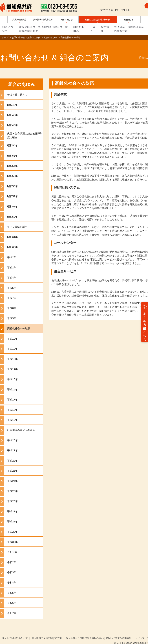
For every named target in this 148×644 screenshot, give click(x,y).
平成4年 (12, 272)
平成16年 (12, 384)
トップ (5, 38)
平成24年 (12, 475)
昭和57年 (12, 191)
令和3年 (12, 567)
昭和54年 (12, 160)
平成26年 (12, 495)
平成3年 (12, 262)
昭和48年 (12, 109)
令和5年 (12, 587)
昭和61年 (12, 231)
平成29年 (12, 526)
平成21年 (12, 445)
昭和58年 (12, 201)
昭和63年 (12, 241)
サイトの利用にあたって (15, 633)
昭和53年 (12, 150)
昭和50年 (12, 140)
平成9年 (12, 312)
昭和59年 (12, 211)
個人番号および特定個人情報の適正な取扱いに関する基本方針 (99, 633)
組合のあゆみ (50, 38)
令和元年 (12, 546)
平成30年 (12, 536)
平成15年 (12, 374)
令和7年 (12, 607)
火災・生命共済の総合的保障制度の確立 (25, 130)
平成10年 (12, 333)
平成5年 (12, 282)
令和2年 (12, 557)
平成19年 (12, 414)
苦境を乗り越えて (17, 89)
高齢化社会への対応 (19, 323)
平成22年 (12, 455)
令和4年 (12, 577)
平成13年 (12, 353)
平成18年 (12, 404)
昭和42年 (12, 99)
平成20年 (12, 435)
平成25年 (12, 485)
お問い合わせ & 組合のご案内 (26, 38)
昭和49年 (12, 119)
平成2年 (12, 252)
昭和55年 (12, 170)
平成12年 (12, 343)
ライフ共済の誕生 (17, 221)
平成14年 (12, 363)
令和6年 (12, 597)
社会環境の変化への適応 (21, 424)
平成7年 (12, 292)
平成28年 (12, 516)
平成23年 (12, 465)
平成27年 (12, 506)
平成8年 (12, 302)
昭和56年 (12, 180)
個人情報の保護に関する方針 (47, 633)
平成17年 (12, 394)
